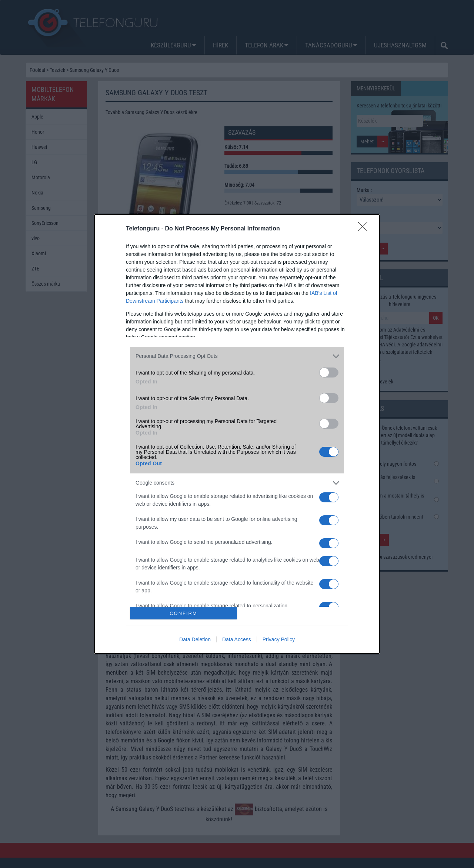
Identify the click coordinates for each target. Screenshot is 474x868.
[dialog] (237, 434)
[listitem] (237, 356)
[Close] (365, 229)
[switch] (329, 373)
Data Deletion (195, 639)
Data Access (237, 639)
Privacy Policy (279, 639)
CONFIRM (183, 613)
